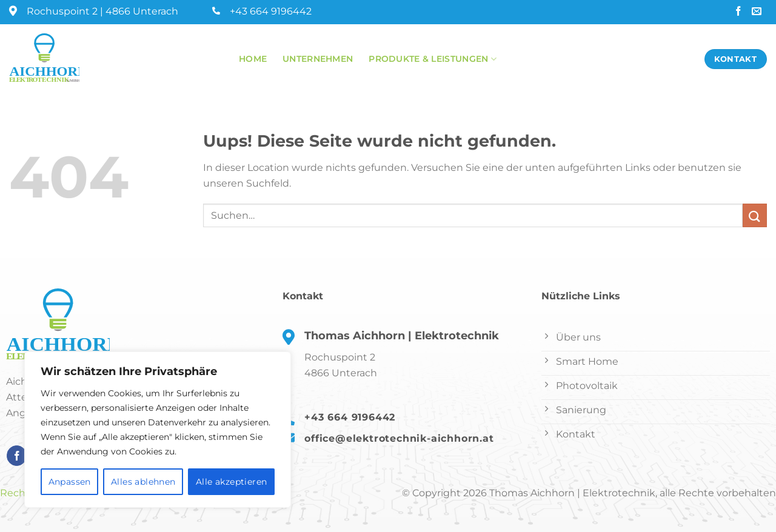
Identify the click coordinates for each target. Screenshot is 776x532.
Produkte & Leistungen (433, 59)
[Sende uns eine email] (758, 12)
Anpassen (70, 482)
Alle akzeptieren (232, 482)
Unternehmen (318, 59)
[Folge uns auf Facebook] (740, 12)
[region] (158, 430)
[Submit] (755, 215)
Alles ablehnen (143, 482)
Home (253, 59)
